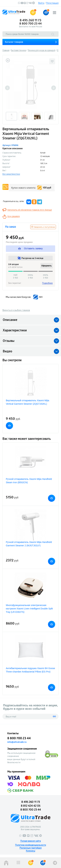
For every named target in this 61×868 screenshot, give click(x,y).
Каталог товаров (14, 42)
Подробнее (47, 283)
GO (54, 717)
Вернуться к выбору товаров (16, 310)
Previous (7, 88)
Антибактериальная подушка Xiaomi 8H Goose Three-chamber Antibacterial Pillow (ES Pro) (30, 670)
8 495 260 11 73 (30, 20)
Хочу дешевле (14, 216)
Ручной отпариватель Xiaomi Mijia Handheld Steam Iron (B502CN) (29, 481)
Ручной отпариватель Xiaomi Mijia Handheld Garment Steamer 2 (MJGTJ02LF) (29, 544)
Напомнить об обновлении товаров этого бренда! (30, 210)
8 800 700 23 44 (30, 23)
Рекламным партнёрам (31, 848)
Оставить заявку (30, 248)
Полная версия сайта (31, 841)
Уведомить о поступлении (43, 227)
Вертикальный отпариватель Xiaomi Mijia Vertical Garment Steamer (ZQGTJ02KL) (27, 402)
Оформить (47, 266)
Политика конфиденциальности (31, 845)
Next (54, 88)
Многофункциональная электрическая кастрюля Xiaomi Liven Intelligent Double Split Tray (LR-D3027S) (29, 609)
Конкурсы (30, 851)
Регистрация (52, 3)
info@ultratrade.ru (17, 742)
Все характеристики (11, 174)
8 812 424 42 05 (31, 806)
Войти (41, 3)
